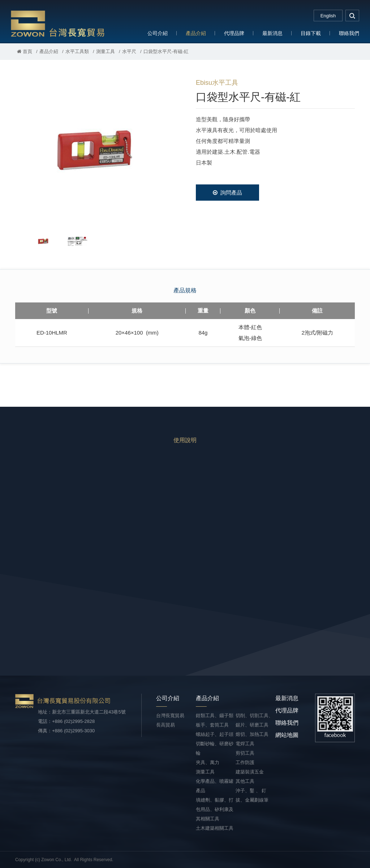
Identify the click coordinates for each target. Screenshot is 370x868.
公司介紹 (158, 33)
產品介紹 (196, 33)
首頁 (25, 51)
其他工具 (245, 781)
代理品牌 (234, 33)
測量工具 (106, 51)
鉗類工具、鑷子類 (215, 716)
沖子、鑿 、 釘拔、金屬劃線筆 (252, 795)
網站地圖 (287, 735)
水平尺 (129, 51)
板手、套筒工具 (212, 725)
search (352, 16)
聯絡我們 (349, 33)
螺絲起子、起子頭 (215, 734)
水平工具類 (77, 51)
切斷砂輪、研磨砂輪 (215, 748)
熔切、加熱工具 (252, 734)
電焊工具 (245, 744)
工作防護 (245, 762)
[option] (95, 150)
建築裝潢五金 (250, 772)
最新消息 (272, 33)
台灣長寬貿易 (58, 23)
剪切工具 (245, 753)
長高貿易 (165, 725)
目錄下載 (311, 33)
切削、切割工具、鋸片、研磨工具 (254, 720)
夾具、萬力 (208, 762)
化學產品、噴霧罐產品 (215, 786)
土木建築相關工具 (215, 828)
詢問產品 (227, 193)
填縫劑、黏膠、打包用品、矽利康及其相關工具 (215, 809)
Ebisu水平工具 (217, 83)
